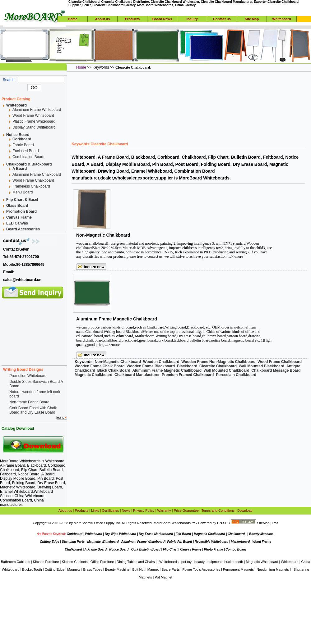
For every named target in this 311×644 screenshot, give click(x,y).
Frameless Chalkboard (31, 186)
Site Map (252, 19)
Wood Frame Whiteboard (33, 116)
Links (95, 510)
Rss (275, 523)
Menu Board (23, 192)
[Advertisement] (34, 330)
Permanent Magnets (238, 569)
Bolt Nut (139, 569)
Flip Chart (170, 549)
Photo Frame (214, 549)
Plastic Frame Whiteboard (34, 121)
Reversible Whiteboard (211, 542)
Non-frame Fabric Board (29, 402)
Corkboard (75, 534)
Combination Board (28, 157)
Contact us (222, 19)
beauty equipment (208, 562)
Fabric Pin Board (179, 542)
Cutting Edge (49, 542)
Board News (162, 19)
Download (245, 510)
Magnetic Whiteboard (103, 542)
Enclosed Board (26, 151)
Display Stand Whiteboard (34, 127)
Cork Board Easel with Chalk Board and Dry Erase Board (33, 410)
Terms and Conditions (218, 510)
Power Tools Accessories (201, 569)
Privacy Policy (144, 510)
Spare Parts (170, 569)
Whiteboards (169, 562)
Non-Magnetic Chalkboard (103, 235)
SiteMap (263, 523)
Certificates (111, 510)
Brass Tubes (93, 569)
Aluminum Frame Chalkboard (37, 175)
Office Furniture (102, 562)
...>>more (236, 256)
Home (73, 19)
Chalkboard (236, 534)
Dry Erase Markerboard (156, 534)
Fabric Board (23, 145)
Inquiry (192, 19)
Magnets (74, 569)
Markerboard (240, 542)
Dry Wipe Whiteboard (121, 534)
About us (103, 19)
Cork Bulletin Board (146, 549)
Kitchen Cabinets (75, 562)
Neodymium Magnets (273, 569)
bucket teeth (234, 562)
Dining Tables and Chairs (136, 562)
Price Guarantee (186, 510)
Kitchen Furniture (46, 562)
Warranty (164, 510)
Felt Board (183, 534)
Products (132, 19)
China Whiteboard (30, 496)
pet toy (186, 562)
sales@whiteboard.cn (22, 280)
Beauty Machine (261, 534)
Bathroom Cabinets (16, 562)
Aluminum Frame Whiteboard (37, 110)
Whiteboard (282, 19)
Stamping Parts (73, 542)
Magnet (153, 569)
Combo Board (236, 549)
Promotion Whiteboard (28, 376)
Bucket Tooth (32, 569)
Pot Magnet (163, 577)
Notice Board (119, 549)
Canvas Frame (191, 549)
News (126, 510)
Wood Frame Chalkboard (33, 180)
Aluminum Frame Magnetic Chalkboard (117, 319)
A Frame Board (96, 549)
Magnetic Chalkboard (209, 534)
